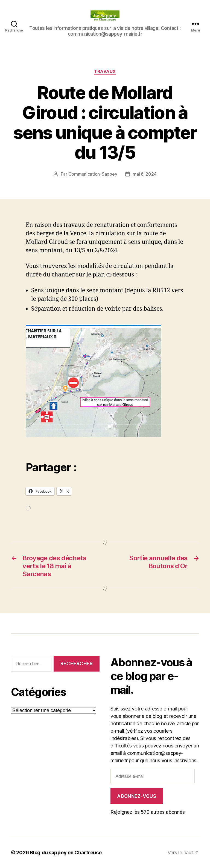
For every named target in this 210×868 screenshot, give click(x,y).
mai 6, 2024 (145, 174)
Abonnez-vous (137, 796)
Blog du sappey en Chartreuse (66, 853)
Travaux (105, 72)
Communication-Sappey (93, 174)
